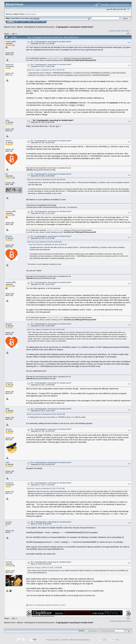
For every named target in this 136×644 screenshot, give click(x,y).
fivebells (9, 383)
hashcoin (10, 64)
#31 (129, 410)
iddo (7, 120)
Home (11, 22)
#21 (129, 43)
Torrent (37, 18)
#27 (129, 237)
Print (128, 33)
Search (23, 22)
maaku (8, 42)
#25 (129, 175)
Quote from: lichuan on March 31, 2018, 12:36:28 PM (44, 568)
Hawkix (9, 429)
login (26, 14)
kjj (6, 174)
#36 (129, 563)
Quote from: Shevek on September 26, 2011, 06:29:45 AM (46, 180)
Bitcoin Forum (10, 27)
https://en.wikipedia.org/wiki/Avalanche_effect (47, 605)
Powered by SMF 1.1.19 (55, 640)
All (16, 34)
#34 (129, 484)
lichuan (9, 522)
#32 (129, 430)
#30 (129, 384)
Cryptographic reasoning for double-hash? (75, 27)
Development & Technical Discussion (39, 27)
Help (17, 22)
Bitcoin (20, 27)
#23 (129, 121)
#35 (129, 523)
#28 (129, 284)
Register (36, 22)
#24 (129, 142)
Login (29, 22)
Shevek (9, 141)
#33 (129, 464)
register (33, 14)
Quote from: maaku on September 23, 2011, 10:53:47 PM (46, 70)
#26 (129, 213)
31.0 (32, 18)
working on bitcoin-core (55, 58)
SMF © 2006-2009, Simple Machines (77, 640)
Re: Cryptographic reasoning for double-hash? (51, 42)
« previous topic (115, 31)
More (43, 22)
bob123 (9, 562)
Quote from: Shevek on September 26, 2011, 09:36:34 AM (46, 414)
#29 (129, 325)
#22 (129, 66)
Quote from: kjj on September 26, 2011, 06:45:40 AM (44, 242)
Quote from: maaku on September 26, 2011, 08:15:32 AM (46, 329)
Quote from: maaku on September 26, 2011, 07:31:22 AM (46, 488)
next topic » (126, 31)
